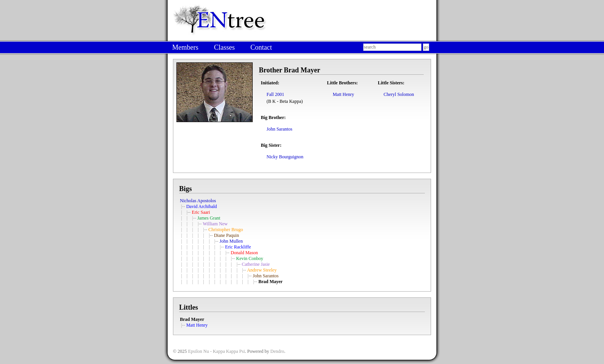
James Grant (209, 218)
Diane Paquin (226, 235)
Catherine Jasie (256, 264)
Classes (224, 47)
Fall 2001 (275, 94)
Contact (261, 47)
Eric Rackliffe (238, 247)
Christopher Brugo (226, 230)
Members (185, 47)
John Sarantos (279, 129)
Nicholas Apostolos (198, 201)
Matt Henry (344, 94)
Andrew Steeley (262, 270)
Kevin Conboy (250, 258)
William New (215, 224)
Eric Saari (201, 212)
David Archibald (201, 206)
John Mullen (231, 241)
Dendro (277, 351)
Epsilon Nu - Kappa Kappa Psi (216, 351)
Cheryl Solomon (399, 94)
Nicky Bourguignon (285, 157)
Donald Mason (244, 253)
